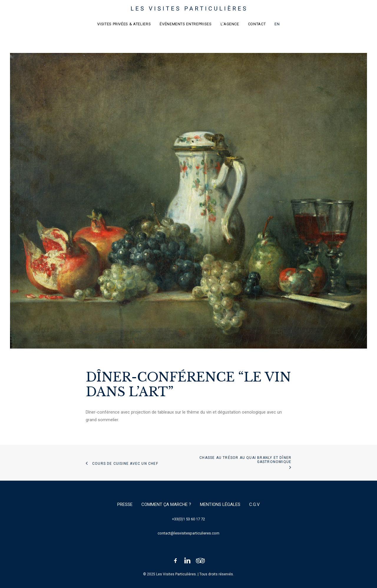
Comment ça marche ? (166, 504)
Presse (125, 504)
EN (277, 24)
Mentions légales (220, 504)
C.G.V (254, 504)
